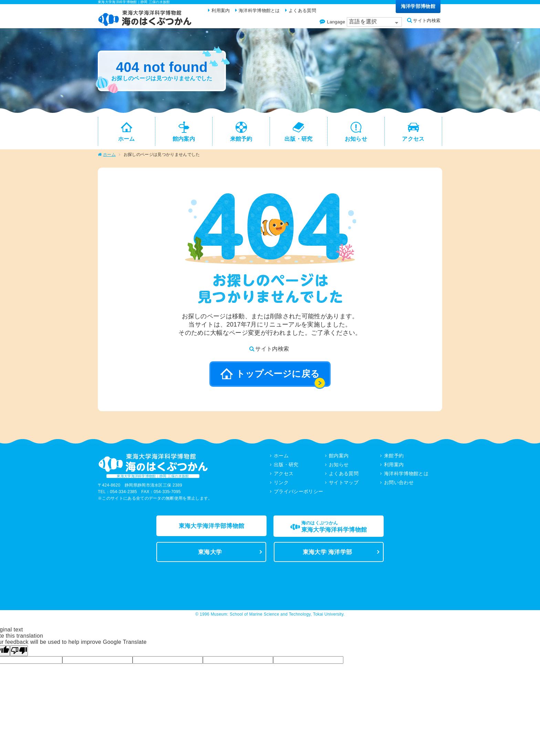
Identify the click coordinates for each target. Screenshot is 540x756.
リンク (281, 485)
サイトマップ (344, 485)
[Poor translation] (19, 656)
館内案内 (339, 458)
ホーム (109, 157)
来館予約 (394, 458)
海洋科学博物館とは (406, 476)
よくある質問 (344, 476)
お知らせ (339, 467)
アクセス (284, 476)
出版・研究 (286, 467)
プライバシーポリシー (298, 494)
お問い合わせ (399, 485)
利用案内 (394, 467)
